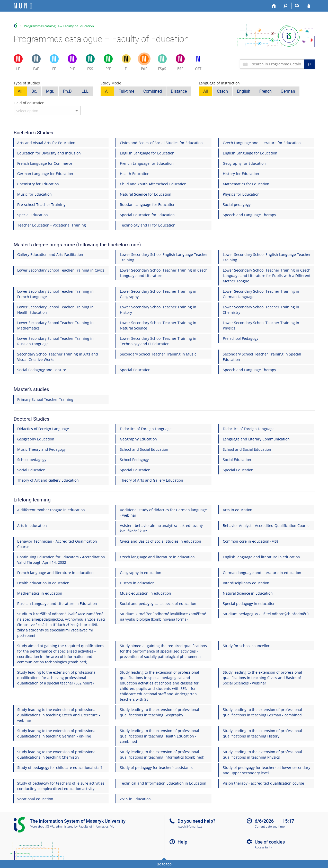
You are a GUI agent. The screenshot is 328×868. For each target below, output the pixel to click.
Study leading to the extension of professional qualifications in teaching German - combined (262, 712)
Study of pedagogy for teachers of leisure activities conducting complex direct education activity (61, 786)
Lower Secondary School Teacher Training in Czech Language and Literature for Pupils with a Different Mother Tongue (267, 276)
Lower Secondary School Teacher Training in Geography (158, 294)
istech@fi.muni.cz (190, 827)
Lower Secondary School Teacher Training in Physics (261, 325)
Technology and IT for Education (148, 225)
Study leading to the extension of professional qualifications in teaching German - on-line (57, 733)
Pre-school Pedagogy (241, 338)
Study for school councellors (247, 646)
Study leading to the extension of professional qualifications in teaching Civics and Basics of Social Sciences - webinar (262, 678)
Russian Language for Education (148, 205)
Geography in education (141, 573)
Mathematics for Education (246, 184)
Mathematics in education (40, 593)
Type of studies (27, 83)
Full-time (126, 91)
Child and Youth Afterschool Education (153, 184)
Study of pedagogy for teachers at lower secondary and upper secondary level (267, 770)
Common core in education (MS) (250, 541)
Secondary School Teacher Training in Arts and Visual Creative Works (58, 357)
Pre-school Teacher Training (41, 205)
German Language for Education (45, 174)
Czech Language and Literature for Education (262, 143)
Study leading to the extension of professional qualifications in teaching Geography (159, 712)
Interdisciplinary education (246, 583)
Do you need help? (196, 821)
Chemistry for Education (38, 184)
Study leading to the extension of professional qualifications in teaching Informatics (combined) (162, 754)
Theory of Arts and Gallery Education (152, 480)
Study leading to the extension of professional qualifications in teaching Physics (262, 754)
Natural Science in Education (248, 593)
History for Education (241, 174)
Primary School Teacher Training (45, 399)
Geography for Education (244, 163)
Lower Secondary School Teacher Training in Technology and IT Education (158, 341)
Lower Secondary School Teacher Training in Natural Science (158, 325)
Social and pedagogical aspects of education (158, 604)
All (20, 91)
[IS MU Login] (309, 6)
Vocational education (35, 799)
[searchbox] (277, 64)
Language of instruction (219, 83)
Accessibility (263, 847)
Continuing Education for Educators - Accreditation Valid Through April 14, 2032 (61, 560)
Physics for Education (241, 194)
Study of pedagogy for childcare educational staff (60, 767)
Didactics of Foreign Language (43, 429)
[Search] (286, 6)
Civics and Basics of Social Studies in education (161, 541)
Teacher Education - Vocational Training (52, 225)
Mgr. (50, 91)
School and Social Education (144, 449)
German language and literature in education (262, 573)
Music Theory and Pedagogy (41, 449)
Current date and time (270, 827)
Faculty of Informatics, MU (96, 827)
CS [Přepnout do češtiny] (297, 5)
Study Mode (111, 83)
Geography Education (36, 439)
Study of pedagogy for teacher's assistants (156, 767)
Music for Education (34, 194)
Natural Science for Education (146, 194)
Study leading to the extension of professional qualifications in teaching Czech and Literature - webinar (59, 715)
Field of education (29, 103)
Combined (153, 91)
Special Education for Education (147, 215)
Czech (222, 91)
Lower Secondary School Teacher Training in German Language (261, 294)
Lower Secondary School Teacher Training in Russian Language (55, 341)
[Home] (274, 6)
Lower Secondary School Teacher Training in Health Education (55, 310)
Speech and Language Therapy (249, 215)
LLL (85, 91)
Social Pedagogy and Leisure (42, 370)
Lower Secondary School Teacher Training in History (158, 310)
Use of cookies (270, 842)
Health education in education (43, 583)
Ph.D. (68, 91)
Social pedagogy (237, 205)
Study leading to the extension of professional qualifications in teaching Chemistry (57, 754)
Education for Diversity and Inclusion (49, 153)
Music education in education (145, 593)
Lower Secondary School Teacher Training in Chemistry (261, 310)
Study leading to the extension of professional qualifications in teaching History (262, 733)
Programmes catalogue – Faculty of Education (59, 26)
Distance (179, 91)
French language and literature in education (55, 573)
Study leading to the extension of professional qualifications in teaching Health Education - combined (159, 736)
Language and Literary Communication (256, 439)
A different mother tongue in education (51, 510)
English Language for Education (147, 153)
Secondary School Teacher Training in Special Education (262, 357)
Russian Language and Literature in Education (57, 604)
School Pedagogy (134, 460)
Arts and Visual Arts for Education (46, 143)
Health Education (135, 174)
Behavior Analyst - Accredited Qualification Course (266, 526)
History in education (137, 583)
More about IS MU (42, 827)
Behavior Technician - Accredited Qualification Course (57, 544)
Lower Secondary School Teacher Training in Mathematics (55, 325)
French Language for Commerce (45, 163)
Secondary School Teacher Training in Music (158, 354)
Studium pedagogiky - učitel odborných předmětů (266, 614)
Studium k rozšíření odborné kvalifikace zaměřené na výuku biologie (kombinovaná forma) (163, 617)
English (244, 91)
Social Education (237, 460)
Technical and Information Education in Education (163, 783)
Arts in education (238, 510)
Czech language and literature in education (157, 557)
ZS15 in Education (135, 799)
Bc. (34, 91)
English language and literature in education (261, 557)
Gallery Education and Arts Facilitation (50, 254)
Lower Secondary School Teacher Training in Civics (61, 270)
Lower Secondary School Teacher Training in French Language (55, 294)
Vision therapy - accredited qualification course (263, 783)
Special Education (33, 215)
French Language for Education (147, 163)
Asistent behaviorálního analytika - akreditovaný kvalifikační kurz (161, 528)
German (288, 91)
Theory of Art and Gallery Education (48, 480)
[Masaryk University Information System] (23, 6)
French (265, 91)
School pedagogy (32, 460)
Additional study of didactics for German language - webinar (163, 513)
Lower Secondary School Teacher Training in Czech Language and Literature (164, 273)
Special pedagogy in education (249, 604)
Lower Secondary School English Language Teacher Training (164, 257)
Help (182, 842)
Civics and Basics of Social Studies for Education (161, 143)
